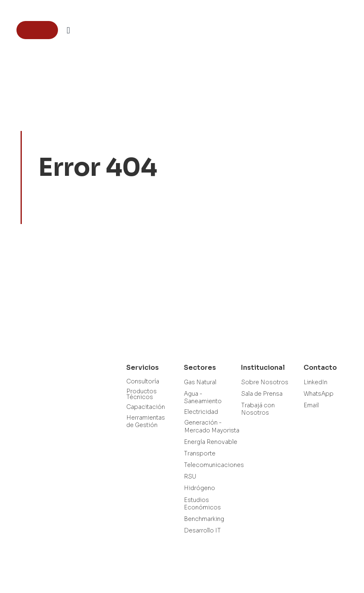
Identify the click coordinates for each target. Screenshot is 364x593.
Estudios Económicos (202, 504)
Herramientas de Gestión (146, 421)
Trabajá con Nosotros (258, 409)
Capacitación (146, 407)
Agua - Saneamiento (203, 397)
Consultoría (143, 381)
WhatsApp (319, 394)
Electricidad (201, 412)
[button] (68, 30)
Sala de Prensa (262, 394)
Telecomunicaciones (214, 465)
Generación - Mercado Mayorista (212, 426)
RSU (190, 476)
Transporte (200, 453)
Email (311, 405)
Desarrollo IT (202, 530)
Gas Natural (200, 382)
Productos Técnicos (141, 394)
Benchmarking (204, 519)
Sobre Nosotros (265, 382)
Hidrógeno (199, 488)
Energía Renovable (211, 442)
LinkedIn (315, 382)
